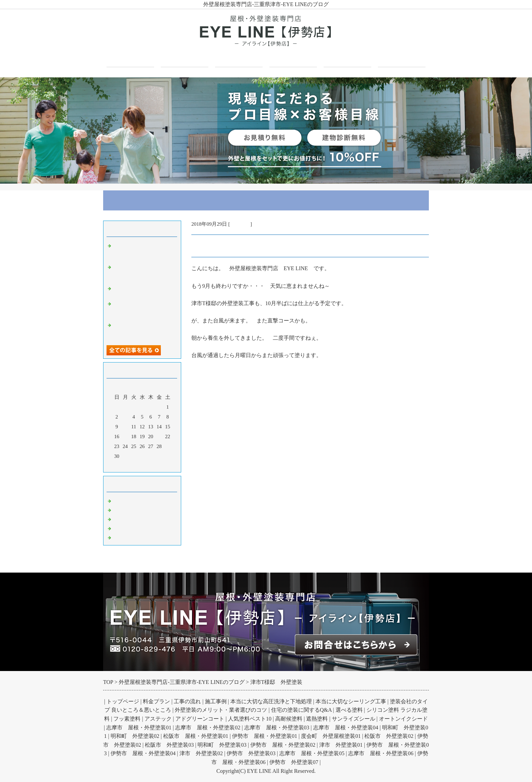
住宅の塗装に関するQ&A (301, 710)
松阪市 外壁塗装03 (169, 745)
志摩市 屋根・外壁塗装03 (277, 728)
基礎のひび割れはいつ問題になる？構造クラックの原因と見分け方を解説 (144, 309)
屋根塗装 (123, 518)
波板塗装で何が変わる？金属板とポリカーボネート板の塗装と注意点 (144, 251)
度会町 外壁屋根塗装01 (331, 736)
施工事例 (293, 58)
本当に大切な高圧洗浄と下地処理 (271, 701)
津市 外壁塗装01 (341, 745)
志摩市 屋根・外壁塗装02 (208, 728)
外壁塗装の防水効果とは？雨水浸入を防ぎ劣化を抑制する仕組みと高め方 (144, 272)
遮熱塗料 (317, 719)
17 (125, 436)
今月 (142, 465)
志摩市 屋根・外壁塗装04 (346, 728)
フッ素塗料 (127, 719)
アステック (158, 719)
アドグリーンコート (200, 719)
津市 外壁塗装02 (201, 753)
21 (159, 436)
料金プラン (156, 701)
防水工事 (123, 527)
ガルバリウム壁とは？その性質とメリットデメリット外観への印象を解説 (144, 330)
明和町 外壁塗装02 (135, 736)
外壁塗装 (240, 224)
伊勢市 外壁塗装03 (251, 753)
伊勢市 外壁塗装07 (294, 762)
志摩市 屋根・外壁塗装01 (139, 728)
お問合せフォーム (402, 58)
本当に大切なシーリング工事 (351, 701)
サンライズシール (354, 719)
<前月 (129, 465)
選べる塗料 (349, 710)
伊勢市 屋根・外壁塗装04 (143, 753)
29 (168, 446)
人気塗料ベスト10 (250, 719)
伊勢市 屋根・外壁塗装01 (265, 736)
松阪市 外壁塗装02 (389, 736)
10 (125, 427)
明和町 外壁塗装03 (222, 745)
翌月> (155, 465)
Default (121, 500)
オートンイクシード (403, 719)
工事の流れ (187, 701)
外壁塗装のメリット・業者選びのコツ (221, 710)
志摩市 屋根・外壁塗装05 (312, 753)
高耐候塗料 (289, 719)
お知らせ (123, 537)
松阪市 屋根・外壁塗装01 (196, 736)
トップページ (130, 58)
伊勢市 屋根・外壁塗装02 (283, 745)
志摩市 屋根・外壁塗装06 (381, 753)
